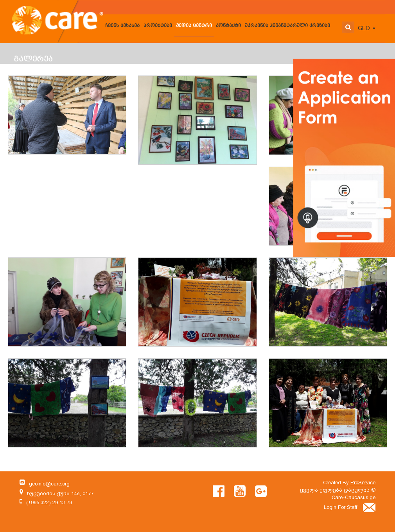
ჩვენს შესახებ (122, 26)
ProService (363, 483)
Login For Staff (350, 507)
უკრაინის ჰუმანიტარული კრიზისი (287, 26)
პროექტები (158, 26)
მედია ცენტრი (194, 26)
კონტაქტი (228, 26)
